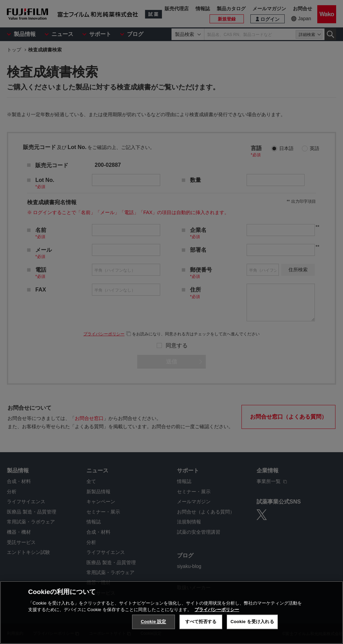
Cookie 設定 (153, 622)
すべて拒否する (201, 622)
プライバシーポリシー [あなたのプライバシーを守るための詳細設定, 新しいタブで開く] (217, 610)
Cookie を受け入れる (252, 622)
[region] (171, 612)
